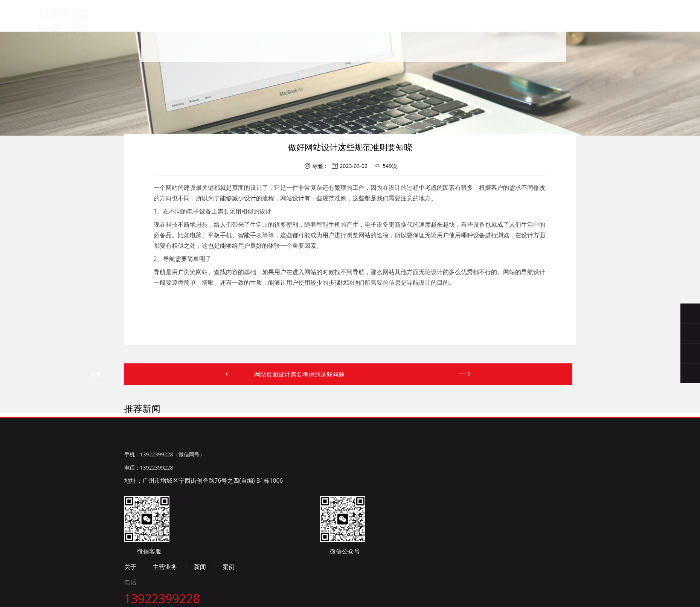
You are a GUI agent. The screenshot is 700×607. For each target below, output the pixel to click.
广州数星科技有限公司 (65, 20)
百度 (130, 585)
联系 (413, 29)
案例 (376, 28)
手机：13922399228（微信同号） (165, 532)
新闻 (339, 26)
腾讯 (145, 585)
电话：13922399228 (149, 545)
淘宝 (176, 585)
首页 (228, 24)
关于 (265, 24)
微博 (192, 585)
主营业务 (302, 25)
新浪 (161, 585)
